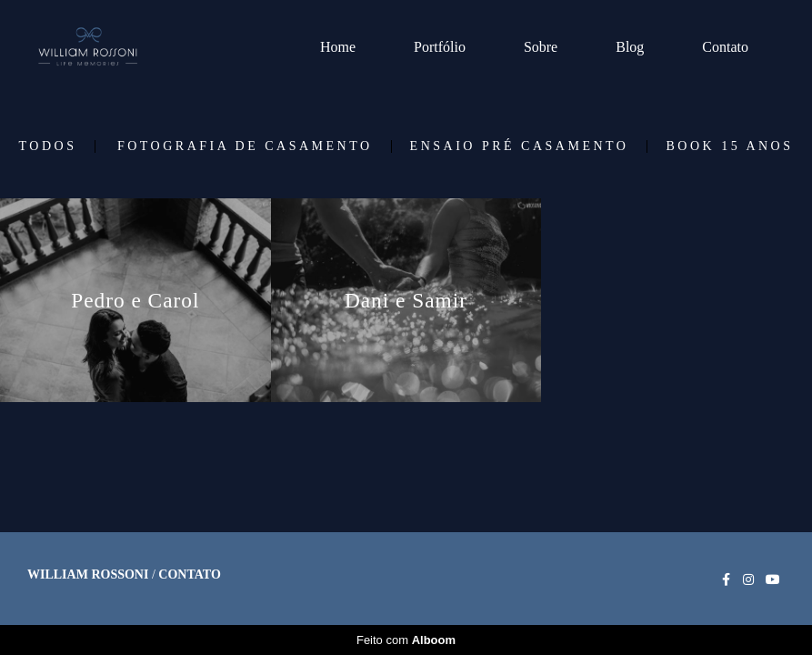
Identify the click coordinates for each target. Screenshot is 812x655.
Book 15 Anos (729, 146)
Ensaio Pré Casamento (520, 146)
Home (338, 47)
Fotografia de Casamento (245, 146)
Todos (48, 146)
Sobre (541, 47)
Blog (630, 47)
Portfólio (440, 47)
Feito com (406, 640)
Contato (725, 47)
